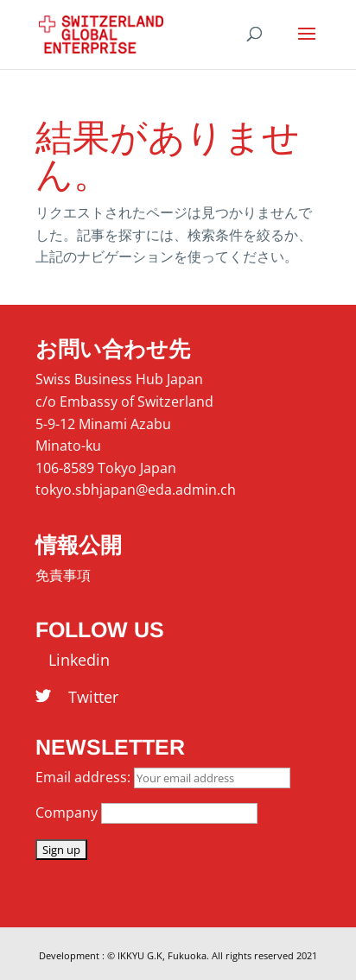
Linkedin (73, 660)
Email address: (85, 777)
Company (67, 812)
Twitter (85, 697)
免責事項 (63, 575)
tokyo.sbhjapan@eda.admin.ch (136, 490)
